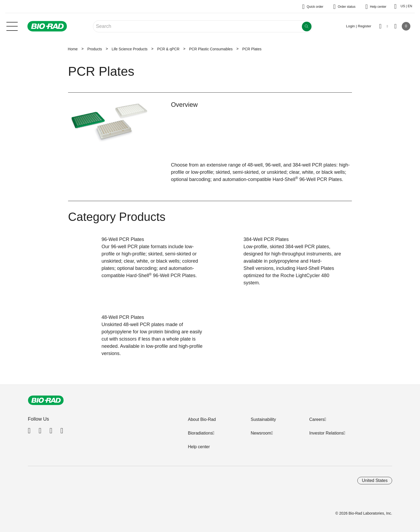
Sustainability (263, 419)
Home (73, 49)
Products (95, 49)
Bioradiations (200, 433)
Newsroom (261, 433)
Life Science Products (130, 49)
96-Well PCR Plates (123, 239)
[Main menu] (12, 26)
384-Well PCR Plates (266, 239)
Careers (317, 419)
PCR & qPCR (168, 49)
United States (375, 480)
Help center (199, 447)
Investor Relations (326, 433)
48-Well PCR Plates (123, 317)
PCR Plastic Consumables (211, 49)
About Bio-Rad (202, 419)
